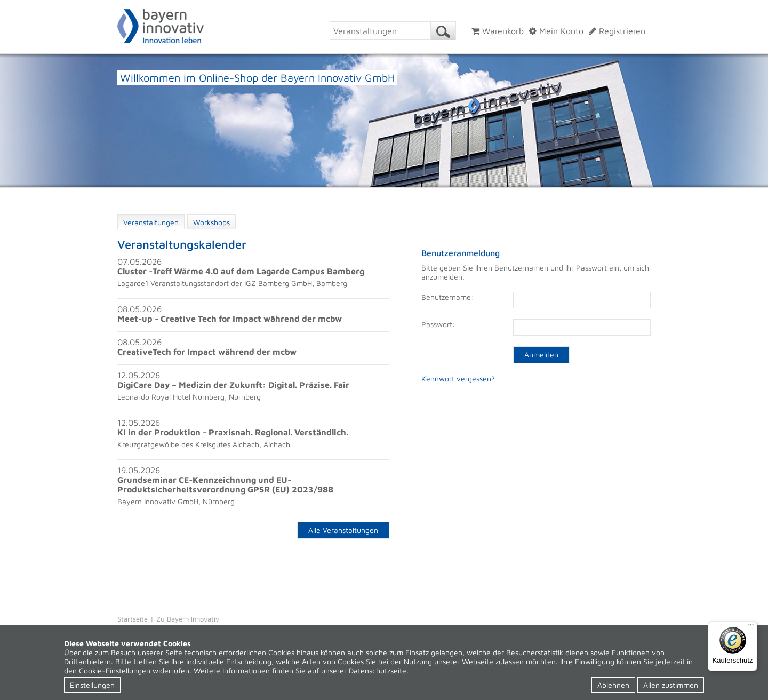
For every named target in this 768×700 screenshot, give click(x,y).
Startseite (133, 619)
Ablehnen (613, 685)
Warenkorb (498, 31)
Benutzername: (447, 297)
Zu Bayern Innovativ (188, 619)
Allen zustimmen (671, 685)
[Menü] (751, 627)
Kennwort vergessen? (458, 379)
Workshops (211, 222)
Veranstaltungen (151, 222)
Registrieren (617, 31)
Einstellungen (92, 685)
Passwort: (438, 324)
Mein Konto (556, 31)
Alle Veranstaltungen (343, 530)
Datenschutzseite (378, 670)
